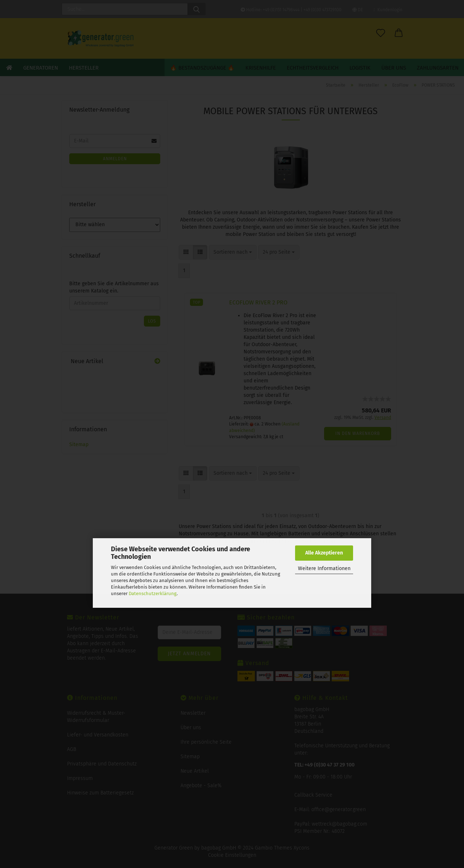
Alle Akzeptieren (324, 553)
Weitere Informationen (324, 568)
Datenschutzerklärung (153, 593)
